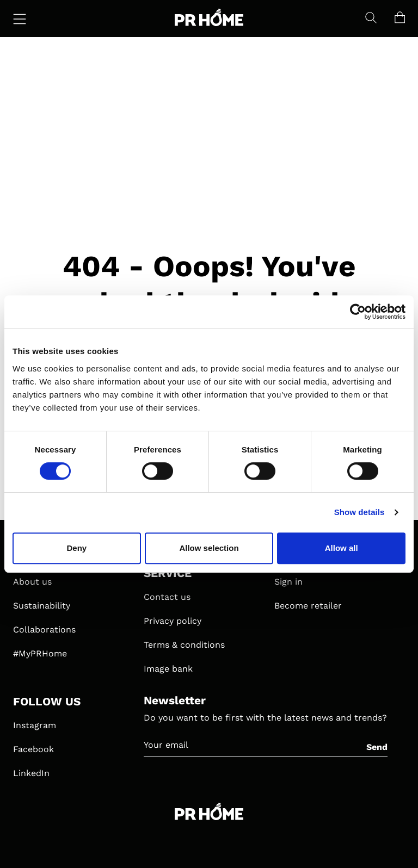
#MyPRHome (40, 653)
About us (32, 582)
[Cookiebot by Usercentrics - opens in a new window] (358, 312)
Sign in (288, 582)
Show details (359, 512)
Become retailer (308, 606)
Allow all (342, 548)
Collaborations (44, 630)
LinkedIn (31, 773)
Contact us (167, 597)
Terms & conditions (184, 645)
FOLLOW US (47, 702)
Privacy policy (173, 621)
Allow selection (209, 548)
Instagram (35, 725)
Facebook (33, 749)
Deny (76, 548)
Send (377, 747)
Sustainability (42, 606)
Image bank (168, 669)
